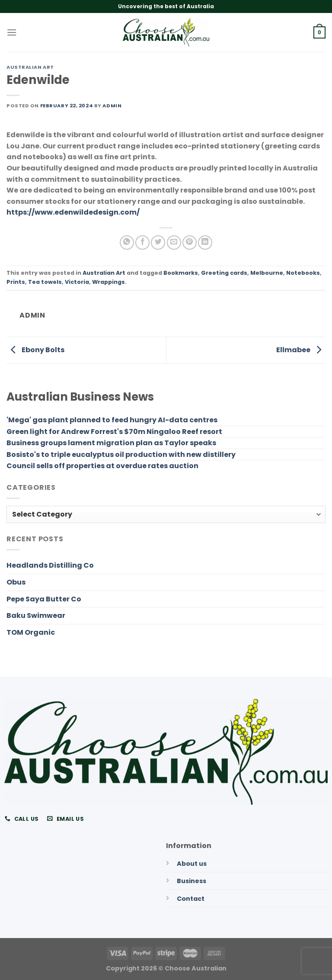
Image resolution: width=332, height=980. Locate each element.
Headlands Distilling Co (50, 565)
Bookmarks (181, 273)
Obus (16, 582)
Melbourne (267, 273)
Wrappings (109, 282)
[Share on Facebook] (142, 243)
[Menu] (12, 32)
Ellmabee (301, 350)
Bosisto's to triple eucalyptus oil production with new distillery (121, 455)
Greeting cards (224, 273)
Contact (191, 899)
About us (192, 864)
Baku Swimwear (36, 615)
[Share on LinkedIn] (205, 243)
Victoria (77, 282)
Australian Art (30, 67)
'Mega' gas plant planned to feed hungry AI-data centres (112, 420)
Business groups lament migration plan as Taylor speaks (111, 443)
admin (112, 106)
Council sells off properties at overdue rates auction (102, 466)
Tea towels (45, 282)
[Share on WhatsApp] (127, 243)
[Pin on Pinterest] (190, 243)
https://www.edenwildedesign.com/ (73, 212)
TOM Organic (31, 632)
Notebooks (303, 273)
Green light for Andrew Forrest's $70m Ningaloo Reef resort (114, 432)
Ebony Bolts (35, 350)
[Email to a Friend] (174, 243)
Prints (16, 282)
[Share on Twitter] (158, 243)
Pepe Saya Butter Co (44, 599)
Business (192, 881)
